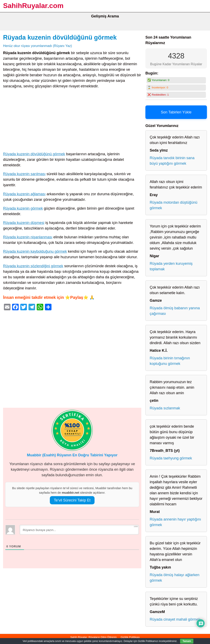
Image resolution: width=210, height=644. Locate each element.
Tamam (187, 641)
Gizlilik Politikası (130, 637)
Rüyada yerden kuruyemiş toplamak (171, 266)
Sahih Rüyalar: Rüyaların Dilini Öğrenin (94, 637)
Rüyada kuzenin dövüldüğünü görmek (60, 37)
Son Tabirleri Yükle (176, 112)
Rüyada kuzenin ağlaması (24, 194)
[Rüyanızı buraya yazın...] (79, 530)
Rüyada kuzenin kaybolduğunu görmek (35, 251)
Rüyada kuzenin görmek (23, 208)
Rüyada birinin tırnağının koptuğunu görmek (170, 361)
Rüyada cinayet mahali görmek (175, 619)
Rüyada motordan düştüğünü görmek (173, 205)
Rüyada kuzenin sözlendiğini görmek (33, 266)
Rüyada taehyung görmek (171, 458)
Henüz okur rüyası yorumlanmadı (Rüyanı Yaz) (38, 46)
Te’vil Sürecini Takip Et (72, 500)
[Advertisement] (72, 121)
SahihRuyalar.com (33, 6)
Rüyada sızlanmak (165, 408)
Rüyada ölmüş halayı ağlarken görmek (175, 578)
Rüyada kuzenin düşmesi (24, 223)
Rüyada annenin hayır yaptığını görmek (175, 522)
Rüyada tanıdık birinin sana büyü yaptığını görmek (172, 161)
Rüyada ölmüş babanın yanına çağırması (175, 311)
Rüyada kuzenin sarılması (24, 174)
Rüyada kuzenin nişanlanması (28, 237)
